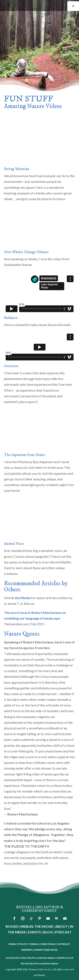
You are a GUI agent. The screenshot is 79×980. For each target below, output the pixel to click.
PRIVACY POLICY (18, 944)
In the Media (21, 598)
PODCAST (63, 932)
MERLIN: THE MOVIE (37, 926)
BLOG (48, 932)
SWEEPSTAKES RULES (46, 950)
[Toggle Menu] (73, 6)
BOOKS (12, 926)
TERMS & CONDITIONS (42, 944)
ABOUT (61, 926)
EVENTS (34, 932)
